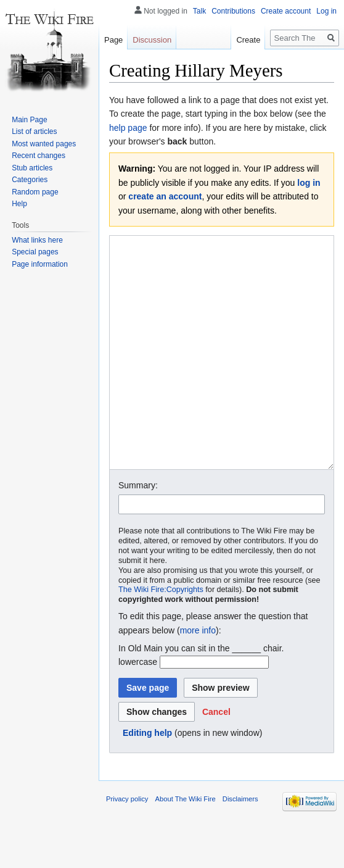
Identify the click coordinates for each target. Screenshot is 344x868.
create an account (165, 196)
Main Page (29, 120)
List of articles (34, 131)
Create (248, 40)
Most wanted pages (44, 144)
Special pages (35, 252)
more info (198, 677)
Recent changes (39, 156)
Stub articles (32, 168)
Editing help (147, 779)
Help (19, 204)
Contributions (233, 11)
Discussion (152, 40)
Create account (286, 11)
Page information (40, 264)
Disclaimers (240, 845)
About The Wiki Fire (186, 845)
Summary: (138, 532)
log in (309, 183)
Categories (30, 180)
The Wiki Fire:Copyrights (161, 636)
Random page (35, 192)
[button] (216, 758)
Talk (199, 11)
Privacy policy (127, 845)
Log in (326, 11)
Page (113, 40)
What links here (37, 240)
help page (128, 128)
